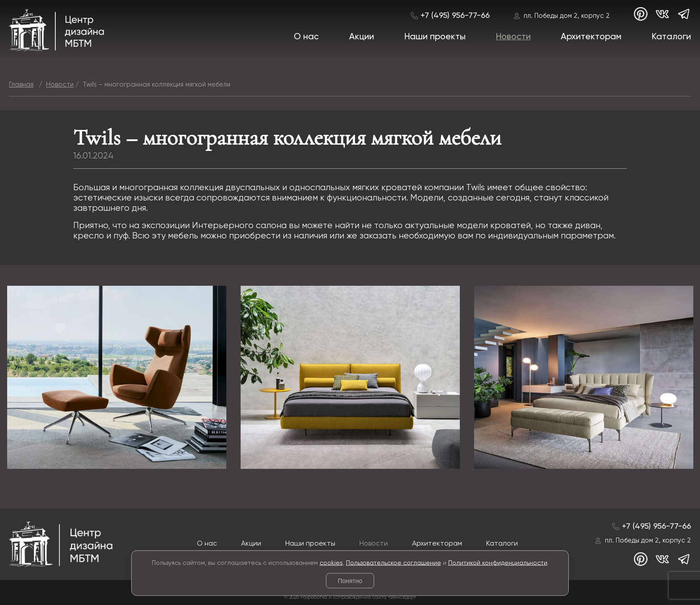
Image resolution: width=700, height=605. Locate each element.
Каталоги (671, 37)
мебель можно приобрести (224, 236)
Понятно (350, 581)
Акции (362, 37)
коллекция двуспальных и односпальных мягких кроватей (301, 188)
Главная (21, 85)
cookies (331, 563)
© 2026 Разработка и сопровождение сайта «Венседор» (350, 597)
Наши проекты (435, 37)
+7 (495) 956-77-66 (455, 16)
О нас (306, 37)
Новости (513, 37)
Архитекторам (591, 37)
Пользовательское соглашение (394, 563)
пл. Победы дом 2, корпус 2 (567, 16)
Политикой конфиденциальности (498, 563)
